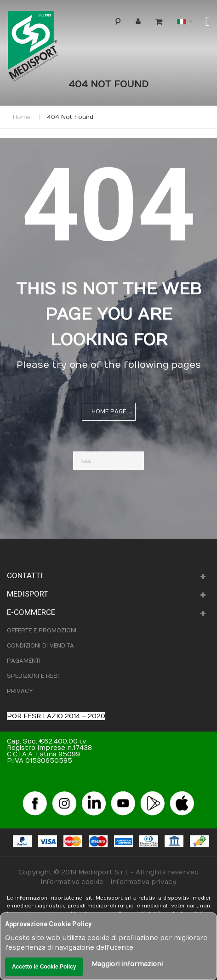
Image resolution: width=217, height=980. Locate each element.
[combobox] (109, 461)
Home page (109, 411)
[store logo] (48, 48)
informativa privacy (143, 882)
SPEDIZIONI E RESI (33, 676)
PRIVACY (20, 691)
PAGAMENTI (24, 661)
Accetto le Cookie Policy (44, 967)
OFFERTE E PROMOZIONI (42, 631)
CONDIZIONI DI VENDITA (40, 646)
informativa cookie (72, 882)
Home (22, 117)
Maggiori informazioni (127, 964)
